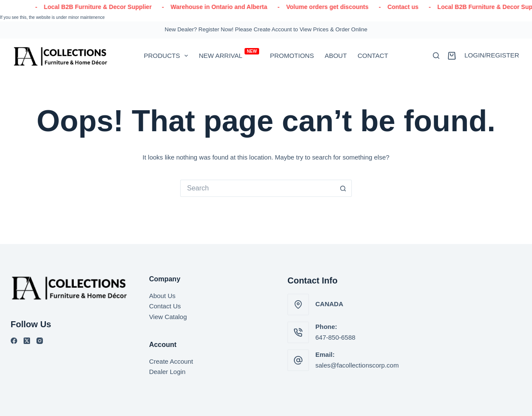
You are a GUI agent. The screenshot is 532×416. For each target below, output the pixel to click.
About (336, 56)
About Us (162, 296)
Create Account (171, 361)
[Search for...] (257, 188)
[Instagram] (40, 341)
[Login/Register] (492, 56)
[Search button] (343, 188)
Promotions (292, 56)
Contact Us (165, 306)
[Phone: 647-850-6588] (298, 332)
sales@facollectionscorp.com (357, 365)
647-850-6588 (335, 337)
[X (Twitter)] (27, 341)
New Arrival (229, 54)
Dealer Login (167, 372)
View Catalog (168, 317)
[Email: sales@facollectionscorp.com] (298, 360)
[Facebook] (14, 341)
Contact (373, 56)
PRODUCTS (168, 56)
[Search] (436, 56)
